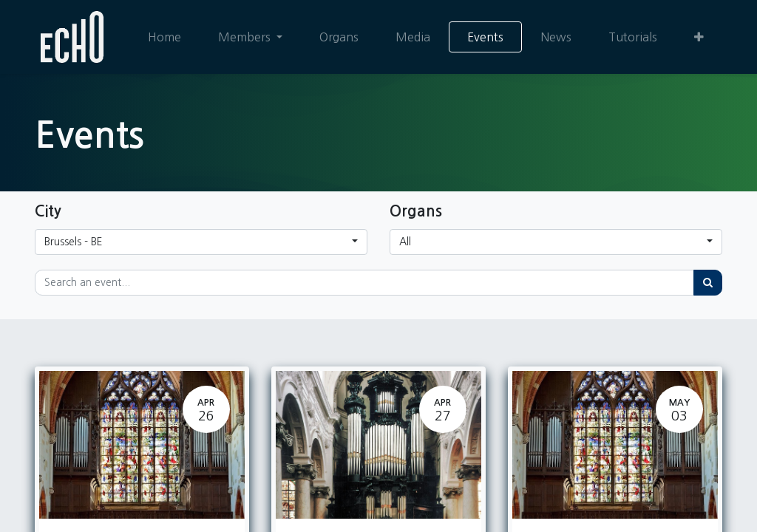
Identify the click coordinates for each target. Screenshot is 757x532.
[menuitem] (164, 37)
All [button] (405, 242)
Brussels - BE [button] (74, 242)
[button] (699, 37)
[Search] (708, 283)
